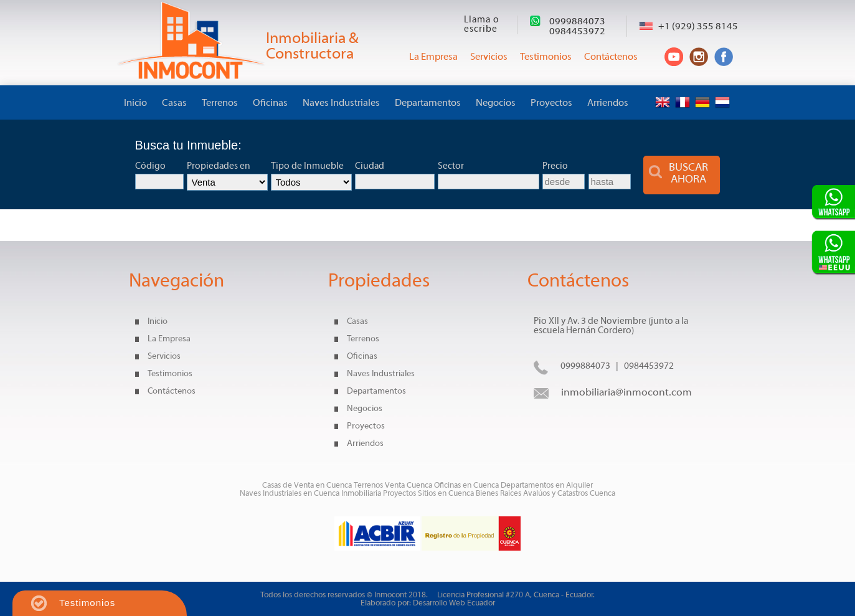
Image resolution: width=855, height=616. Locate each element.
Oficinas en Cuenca (466, 486)
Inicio (135, 103)
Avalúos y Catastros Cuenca (569, 494)
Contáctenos (172, 391)
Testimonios (170, 374)
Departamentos (428, 103)
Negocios (496, 103)
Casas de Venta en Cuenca (307, 486)
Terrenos (220, 103)
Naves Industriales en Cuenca (291, 494)
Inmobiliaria (361, 494)
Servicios (164, 357)
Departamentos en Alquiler (547, 486)
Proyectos (551, 103)
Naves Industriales (341, 103)
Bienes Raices (499, 494)
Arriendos (608, 103)
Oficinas (270, 103)
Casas (174, 103)
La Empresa (169, 339)
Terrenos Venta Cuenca (393, 486)
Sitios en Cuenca (446, 494)
